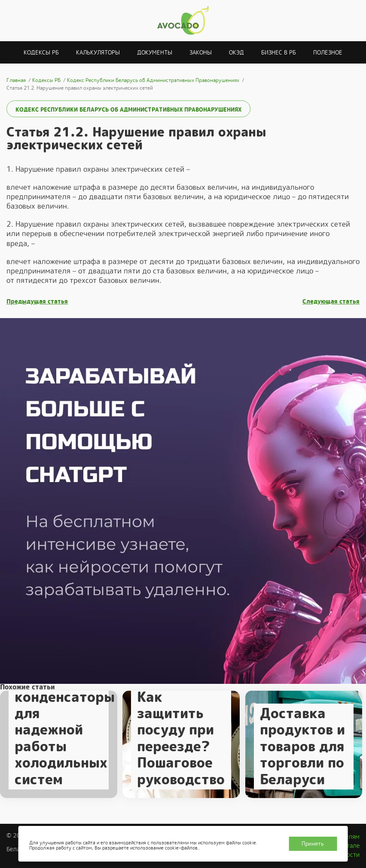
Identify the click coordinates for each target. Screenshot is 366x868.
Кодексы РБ (41, 53)
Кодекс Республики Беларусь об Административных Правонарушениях (128, 110)
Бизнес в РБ (279, 53)
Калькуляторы (98, 53)
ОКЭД (236, 53)
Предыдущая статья (37, 302)
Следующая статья (331, 302)
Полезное (328, 53)
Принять (313, 844)
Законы (201, 53)
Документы (155, 53)
